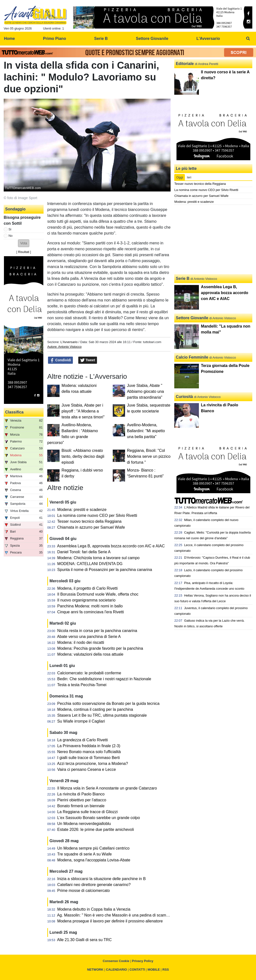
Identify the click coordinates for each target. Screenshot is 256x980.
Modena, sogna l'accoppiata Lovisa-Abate (94, 860)
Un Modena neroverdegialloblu (84, 824)
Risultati (24, 252)
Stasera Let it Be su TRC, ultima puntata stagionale (102, 715)
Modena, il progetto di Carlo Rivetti (88, 588)
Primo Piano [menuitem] (55, 39)
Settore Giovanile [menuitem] (152, 39)
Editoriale (185, 64)
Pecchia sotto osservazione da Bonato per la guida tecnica (108, 703)
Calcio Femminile (192, 357)
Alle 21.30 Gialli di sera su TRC (84, 940)
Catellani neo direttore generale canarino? (94, 885)
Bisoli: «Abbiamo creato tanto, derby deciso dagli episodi (83, 456)
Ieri (189, 177)
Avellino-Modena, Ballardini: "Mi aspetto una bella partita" (146, 431)
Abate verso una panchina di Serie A (89, 637)
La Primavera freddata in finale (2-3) (89, 746)
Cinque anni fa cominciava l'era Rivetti (91, 612)
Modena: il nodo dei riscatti (81, 642)
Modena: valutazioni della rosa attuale (90, 654)
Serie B (183, 278)
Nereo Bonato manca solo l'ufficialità (89, 752)
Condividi (61, 360)
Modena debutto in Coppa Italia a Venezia (94, 909)
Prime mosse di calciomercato (84, 891)
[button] (24, 243)
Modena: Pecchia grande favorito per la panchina (100, 648)
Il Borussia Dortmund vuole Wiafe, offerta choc (98, 594)
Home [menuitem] (9, 39)
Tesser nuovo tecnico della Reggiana (89, 521)
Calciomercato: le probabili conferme (89, 673)
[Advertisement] (213, 239)
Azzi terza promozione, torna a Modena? (93, 764)
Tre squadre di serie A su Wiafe (84, 854)
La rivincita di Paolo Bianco (81, 794)
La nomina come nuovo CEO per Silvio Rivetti (97, 515)
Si (10, 229)
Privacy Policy (143, 961)
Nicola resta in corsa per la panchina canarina (97, 631)
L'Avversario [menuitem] (208, 39)
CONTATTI (137, 970)
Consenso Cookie (116, 961)
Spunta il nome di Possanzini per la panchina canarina (105, 570)
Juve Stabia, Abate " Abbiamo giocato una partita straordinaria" (145, 391)
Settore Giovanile (192, 318)
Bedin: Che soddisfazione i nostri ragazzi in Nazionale (104, 679)
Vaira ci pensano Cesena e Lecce (87, 769)
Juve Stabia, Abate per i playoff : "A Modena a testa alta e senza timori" (83, 411)
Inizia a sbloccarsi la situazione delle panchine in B (102, 879)
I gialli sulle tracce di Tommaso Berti (89, 758)
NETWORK (95, 970)
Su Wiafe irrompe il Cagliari (81, 721)
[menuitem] (248, 39)
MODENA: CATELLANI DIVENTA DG (90, 564)
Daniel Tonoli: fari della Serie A (84, 552)
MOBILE (154, 970)
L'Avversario (69, 342)
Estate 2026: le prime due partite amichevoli (96, 830)
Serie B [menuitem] (101, 39)
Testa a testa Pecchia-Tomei (82, 685)
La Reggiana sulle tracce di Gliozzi (88, 812)
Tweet (88, 360)
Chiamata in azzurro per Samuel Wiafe (91, 527)
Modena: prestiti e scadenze (82, 510)
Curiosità (184, 397)
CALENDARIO (117, 970)
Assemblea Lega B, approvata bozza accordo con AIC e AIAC (111, 546)
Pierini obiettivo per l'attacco (82, 800)
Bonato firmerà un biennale (81, 806)
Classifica (14, 412)
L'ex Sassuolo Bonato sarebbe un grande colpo (99, 818)
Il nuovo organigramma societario (87, 600)
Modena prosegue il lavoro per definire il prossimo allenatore (110, 921)
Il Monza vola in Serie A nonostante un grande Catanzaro (107, 788)
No (11, 236)
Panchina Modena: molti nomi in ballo (90, 606)
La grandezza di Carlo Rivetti (83, 740)
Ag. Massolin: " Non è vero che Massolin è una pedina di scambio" (115, 915)
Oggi (180, 177)
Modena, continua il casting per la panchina (95, 709)
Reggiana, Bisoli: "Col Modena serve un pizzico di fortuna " (149, 456)
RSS (166, 970)
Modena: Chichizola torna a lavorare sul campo (98, 558)
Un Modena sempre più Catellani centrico (93, 848)
